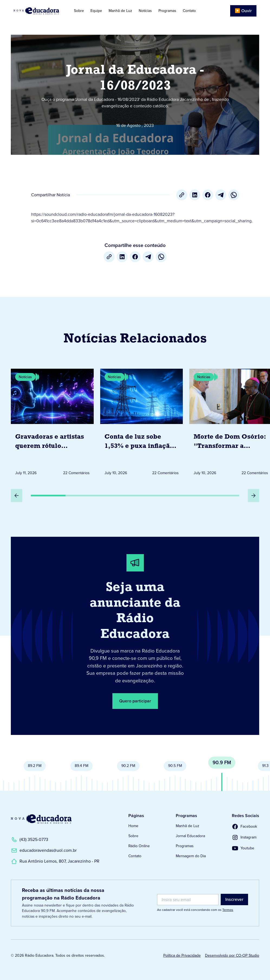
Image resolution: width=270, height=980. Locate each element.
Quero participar (135, 701)
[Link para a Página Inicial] (41, 819)
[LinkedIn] (195, 195)
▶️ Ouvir (243, 11)
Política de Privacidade (182, 955)
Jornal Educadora (190, 836)
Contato (189, 11)
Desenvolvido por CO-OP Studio (232, 955)
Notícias (145, 11)
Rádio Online (139, 846)
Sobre (79, 11)
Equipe (96, 11)
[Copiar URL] (182, 195)
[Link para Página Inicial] (39, 11)
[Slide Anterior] (17, 496)
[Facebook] (208, 195)
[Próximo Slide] (253, 496)
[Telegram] (221, 195)
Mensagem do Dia (191, 856)
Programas (167, 11)
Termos (228, 910)
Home (133, 826)
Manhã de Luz (120, 11)
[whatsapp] (234, 195)
